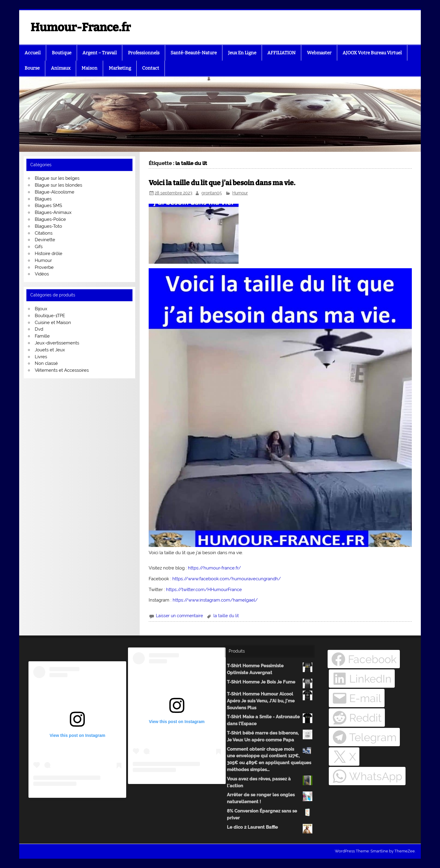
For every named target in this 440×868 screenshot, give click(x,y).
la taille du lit (226, 616)
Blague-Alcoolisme (55, 192)
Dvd (39, 329)
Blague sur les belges (57, 178)
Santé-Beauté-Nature (194, 53)
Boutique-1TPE (50, 316)
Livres (41, 357)
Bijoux (41, 309)
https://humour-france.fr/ (214, 568)
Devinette (45, 240)
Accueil (33, 53)
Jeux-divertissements (57, 343)
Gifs (39, 247)
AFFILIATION (281, 53)
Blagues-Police (50, 219)
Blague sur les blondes (58, 185)
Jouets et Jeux (50, 350)
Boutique (62, 53)
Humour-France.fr (81, 27)
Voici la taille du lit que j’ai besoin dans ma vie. (222, 183)
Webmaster (319, 53)
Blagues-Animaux (53, 212)
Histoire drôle (49, 254)
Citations (44, 233)
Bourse (32, 68)
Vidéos (42, 274)
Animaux (61, 68)
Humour (240, 193)
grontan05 (212, 193)
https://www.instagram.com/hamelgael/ (215, 600)
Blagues (43, 199)
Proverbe (44, 267)
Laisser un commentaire (179, 616)
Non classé (46, 363)
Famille (42, 336)
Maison (89, 68)
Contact (151, 68)
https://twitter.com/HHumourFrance (204, 590)
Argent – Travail (100, 53)
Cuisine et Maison (53, 323)
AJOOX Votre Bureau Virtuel (372, 53)
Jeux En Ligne (242, 53)
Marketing (120, 68)
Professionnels (144, 53)
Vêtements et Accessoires (62, 370)
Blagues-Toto (48, 226)
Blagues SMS (48, 206)
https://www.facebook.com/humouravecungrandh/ (227, 579)
